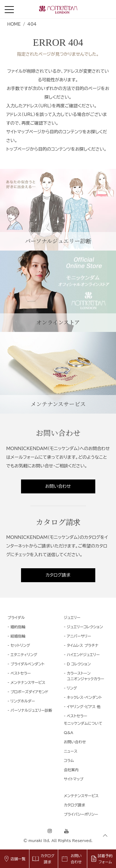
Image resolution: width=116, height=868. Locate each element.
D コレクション (79, 664)
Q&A (68, 733)
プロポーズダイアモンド (29, 692)
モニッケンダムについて (83, 723)
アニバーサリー (79, 636)
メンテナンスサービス (28, 682)
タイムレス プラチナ (83, 645)
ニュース (71, 751)
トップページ (18, 149)
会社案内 (71, 770)
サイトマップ (73, 779)
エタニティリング (24, 655)
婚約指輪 (18, 627)
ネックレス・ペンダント (84, 697)
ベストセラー (21, 673)
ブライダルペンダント (28, 664)
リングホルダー (23, 701)
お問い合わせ (58, 486)
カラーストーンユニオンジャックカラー (86, 676)
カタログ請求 (58, 575)
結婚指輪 (18, 636)
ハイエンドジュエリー (83, 655)
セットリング (20, 645)
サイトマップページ (24, 132)
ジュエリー (72, 617)
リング (72, 688)
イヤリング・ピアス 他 (84, 707)
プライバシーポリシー (81, 814)
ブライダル (16, 617)
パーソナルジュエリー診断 (31, 710)
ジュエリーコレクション (85, 627)
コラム (69, 760)
